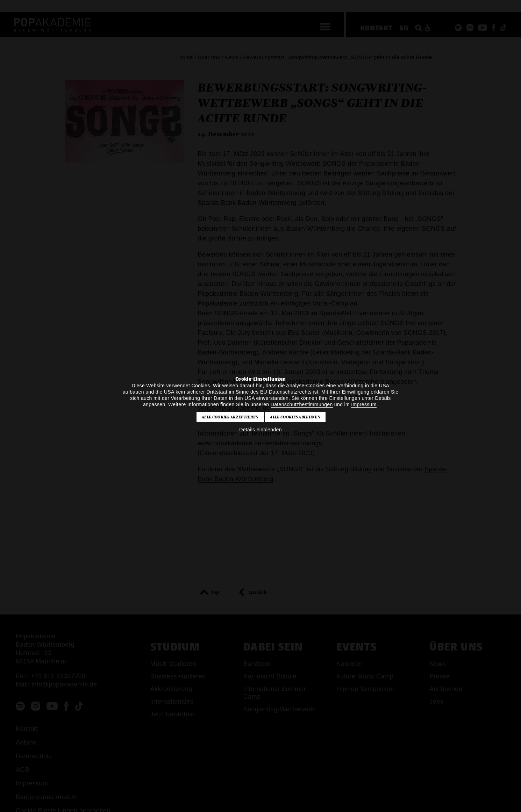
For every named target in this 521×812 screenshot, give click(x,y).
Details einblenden (260, 430)
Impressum (364, 404)
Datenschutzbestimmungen (302, 404)
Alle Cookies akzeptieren (230, 417)
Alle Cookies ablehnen (295, 417)
